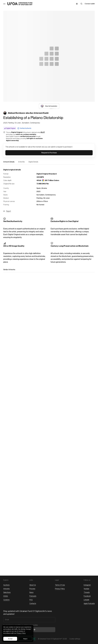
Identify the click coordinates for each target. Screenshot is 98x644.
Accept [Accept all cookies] (10, 639)
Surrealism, (41, 195)
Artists (6, 596)
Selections (7, 592)
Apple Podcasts (89, 603)
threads (87, 592)
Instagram (87, 585)
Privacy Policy (21, 633)
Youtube (86, 589)
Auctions (6, 585)
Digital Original (10, 128)
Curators (6, 600)
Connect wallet (90, 4)
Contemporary (50, 195)
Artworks (6, 589)
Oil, (44, 198)
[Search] (81, 4)
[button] (49, 106)
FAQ (31, 600)
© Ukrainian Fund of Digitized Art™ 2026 (52, 639)
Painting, (40, 198)
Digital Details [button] (33, 162)
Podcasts (33, 596)
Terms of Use (60, 585)
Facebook (87, 596)
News (31, 592)
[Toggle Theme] (77, 4)
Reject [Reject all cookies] (25, 639)
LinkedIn (86, 600)
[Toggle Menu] (4, 4)
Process (32, 589)
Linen (48, 198)
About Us (33, 585)
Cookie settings (75, 639)
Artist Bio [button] (21, 162)
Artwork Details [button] (9, 162)
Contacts (33, 603)
